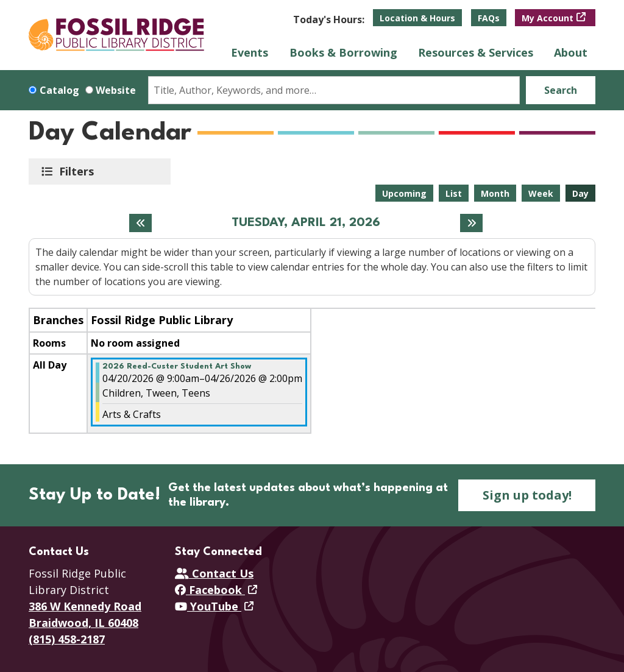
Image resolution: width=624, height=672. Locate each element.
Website (116, 90)
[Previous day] (140, 223)
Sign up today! (527, 495)
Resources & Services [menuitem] (476, 52)
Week (541, 193)
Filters (79, 171)
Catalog (59, 90)
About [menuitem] (571, 52)
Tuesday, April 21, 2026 (306, 223)
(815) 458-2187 (67, 639)
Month (495, 193)
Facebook (210, 590)
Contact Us (214, 573)
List (454, 193)
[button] (329, 19)
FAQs (489, 18)
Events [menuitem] (250, 52)
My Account (548, 18)
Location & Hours (417, 18)
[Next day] (471, 223)
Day (580, 193)
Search (561, 90)
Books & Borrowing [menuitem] (343, 52)
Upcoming (404, 193)
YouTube (208, 606)
